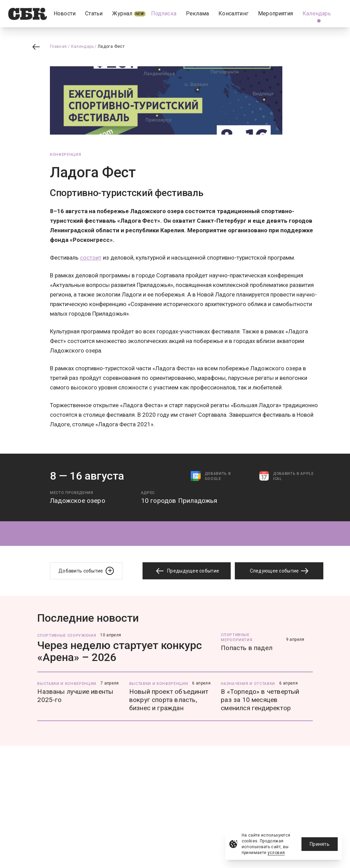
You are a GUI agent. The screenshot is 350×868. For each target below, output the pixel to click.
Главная (58, 46)
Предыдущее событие (187, 571)
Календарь (82, 46)
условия (276, 853)
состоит (91, 258)
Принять (320, 844)
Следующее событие (279, 571)
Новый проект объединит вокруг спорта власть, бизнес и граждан (169, 700)
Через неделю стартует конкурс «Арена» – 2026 (120, 651)
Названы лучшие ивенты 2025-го (75, 696)
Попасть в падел (247, 648)
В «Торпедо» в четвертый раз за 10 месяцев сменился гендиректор (260, 700)
